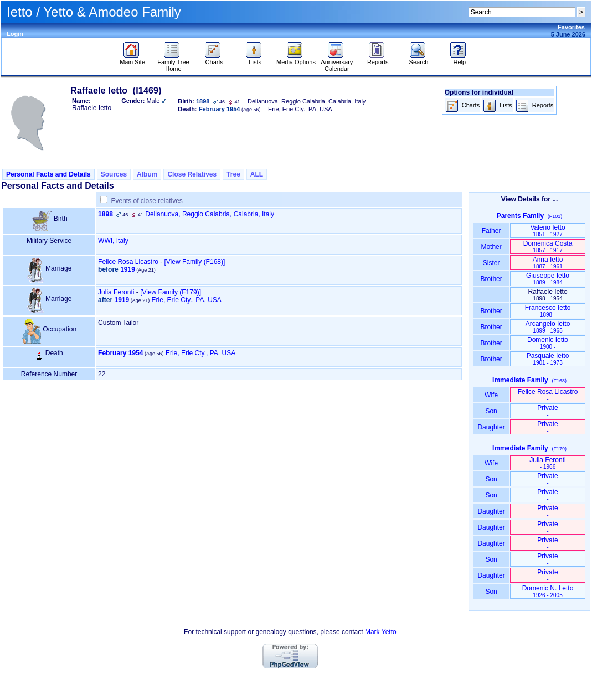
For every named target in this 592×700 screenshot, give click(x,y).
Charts (214, 59)
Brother (491, 279)
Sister (491, 263)
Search (419, 59)
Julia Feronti (116, 292)
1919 (128, 269)
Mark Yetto (381, 632)
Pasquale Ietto (548, 359)
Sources (114, 174)
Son (491, 411)
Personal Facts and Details (48, 174)
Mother (491, 247)
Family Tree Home (173, 63)
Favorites (571, 27)
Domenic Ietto (548, 343)
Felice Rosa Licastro (128, 262)
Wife (491, 395)
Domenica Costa (548, 247)
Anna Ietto (548, 263)
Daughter (491, 427)
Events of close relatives (146, 201)
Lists (255, 59)
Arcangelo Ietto (548, 327)
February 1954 (120, 353)
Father (491, 231)
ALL (257, 174)
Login (15, 34)
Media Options (296, 59)
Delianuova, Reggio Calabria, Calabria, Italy (210, 214)
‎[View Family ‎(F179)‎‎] (171, 292)
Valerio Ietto (547, 230)
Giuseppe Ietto (548, 279)
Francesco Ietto (548, 311)
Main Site (132, 59)
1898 (105, 214)
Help (459, 59)
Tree (233, 174)
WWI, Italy (113, 241)
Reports (378, 59)
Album (147, 174)
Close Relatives (192, 174)
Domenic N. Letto (548, 591)
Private (547, 411)
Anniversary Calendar (337, 63)
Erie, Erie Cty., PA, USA (187, 300)
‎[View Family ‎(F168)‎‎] (195, 262)
